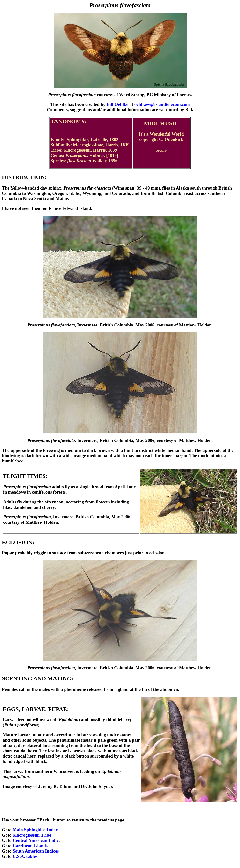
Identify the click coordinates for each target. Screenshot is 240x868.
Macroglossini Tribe (32, 835)
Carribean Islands (30, 846)
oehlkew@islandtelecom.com (162, 104)
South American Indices (36, 851)
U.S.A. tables (25, 856)
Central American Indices (37, 840)
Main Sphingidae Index (35, 830)
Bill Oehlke (117, 104)
